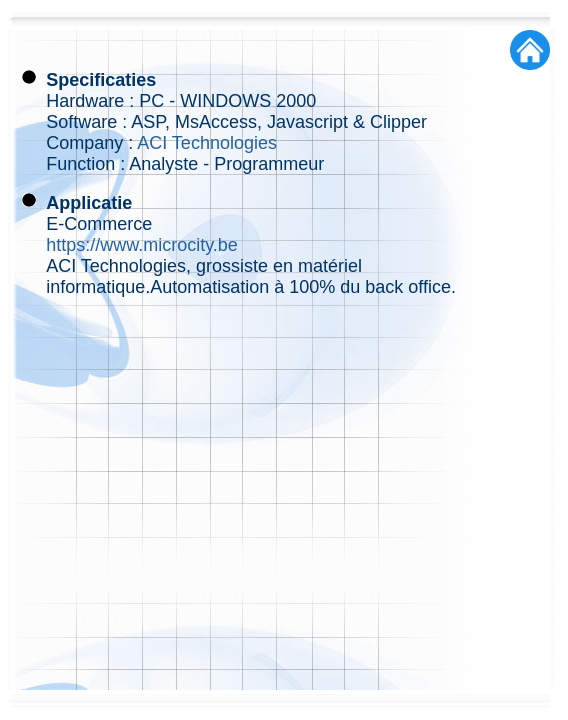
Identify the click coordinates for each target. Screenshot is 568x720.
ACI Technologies (207, 143)
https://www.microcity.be (142, 245)
